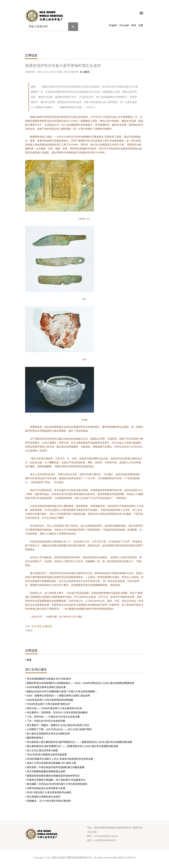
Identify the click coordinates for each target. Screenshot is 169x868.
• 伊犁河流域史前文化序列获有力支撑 (45, 788)
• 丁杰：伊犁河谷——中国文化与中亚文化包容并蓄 (52, 717)
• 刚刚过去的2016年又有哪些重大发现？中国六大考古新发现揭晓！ (61, 691)
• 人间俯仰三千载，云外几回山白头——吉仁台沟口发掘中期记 (59, 729)
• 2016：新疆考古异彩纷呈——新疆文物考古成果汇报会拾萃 (58, 696)
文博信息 (47, 626)
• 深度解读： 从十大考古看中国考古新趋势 (48, 801)
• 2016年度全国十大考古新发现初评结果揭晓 (49, 700)
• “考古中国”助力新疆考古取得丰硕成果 (46, 755)
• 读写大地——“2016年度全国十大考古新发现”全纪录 (54, 708)
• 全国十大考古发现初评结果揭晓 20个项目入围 (51, 763)
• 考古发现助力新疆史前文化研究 (43, 797)
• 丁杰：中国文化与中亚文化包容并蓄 (45, 721)
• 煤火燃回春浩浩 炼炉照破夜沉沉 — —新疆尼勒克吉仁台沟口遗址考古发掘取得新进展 (72, 746)
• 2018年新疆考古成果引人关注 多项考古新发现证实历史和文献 (59, 759)
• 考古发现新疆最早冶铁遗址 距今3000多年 (48, 679)
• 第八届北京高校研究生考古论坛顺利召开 (48, 734)
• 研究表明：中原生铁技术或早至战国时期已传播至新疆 (55, 767)
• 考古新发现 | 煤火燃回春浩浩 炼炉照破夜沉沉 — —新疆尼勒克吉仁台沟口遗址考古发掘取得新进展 (79, 742)
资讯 (39, 626)
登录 (134, 25)
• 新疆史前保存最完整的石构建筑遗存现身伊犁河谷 (52, 776)
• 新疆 (28, 660)
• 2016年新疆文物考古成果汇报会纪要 (46, 687)
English (113, 25)
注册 (141, 25)
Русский (124, 25)
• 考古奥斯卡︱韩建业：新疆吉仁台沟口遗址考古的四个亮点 (57, 725)
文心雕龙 (84, 72)
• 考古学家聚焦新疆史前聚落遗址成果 (45, 771)
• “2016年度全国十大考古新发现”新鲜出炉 (48, 704)
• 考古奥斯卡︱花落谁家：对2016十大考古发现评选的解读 (56, 712)
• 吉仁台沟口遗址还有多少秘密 (42, 750)
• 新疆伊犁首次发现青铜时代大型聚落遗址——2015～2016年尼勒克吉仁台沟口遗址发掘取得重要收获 (80, 683)
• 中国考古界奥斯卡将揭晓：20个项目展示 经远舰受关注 (55, 780)
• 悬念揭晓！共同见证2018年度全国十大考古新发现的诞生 (56, 784)
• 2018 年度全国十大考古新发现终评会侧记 (48, 792)
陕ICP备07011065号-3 (124, 858)
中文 (34, 626)
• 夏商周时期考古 (34, 738)
